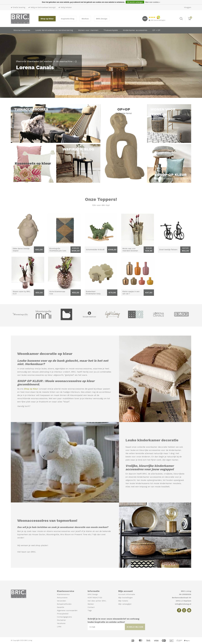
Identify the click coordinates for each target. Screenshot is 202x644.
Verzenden (61, 601)
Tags (90, 610)
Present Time (81, 535)
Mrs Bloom (66, 535)
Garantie (61, 607)
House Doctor (39, 535)
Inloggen (188, 7)
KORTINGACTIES (95, 598)
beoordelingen (157, 20)
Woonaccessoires (22, 30)
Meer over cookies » (153, 2)
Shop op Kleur (31, 389)
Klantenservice (63, 594)
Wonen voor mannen (88, 30)
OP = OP (156, 30)
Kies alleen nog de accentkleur (96, 392)
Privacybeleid (63, 614)
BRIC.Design (102, 19)
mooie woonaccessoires (80, 369)
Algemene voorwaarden (67, 610)
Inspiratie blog (68, 19)
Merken (85, 19)
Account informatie (127, 594)
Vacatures (61, 623)
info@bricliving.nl (183, 604)
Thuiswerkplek (111, 30)
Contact (91, 607)
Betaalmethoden (64, 604)
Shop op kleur (47, 19)
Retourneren (62, 598)
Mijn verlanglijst (125, 604)
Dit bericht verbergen (135, 2)
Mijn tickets (123, 601)
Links (59, 627)
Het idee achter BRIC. (97, 601)
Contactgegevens (64, 617)
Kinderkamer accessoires (135, 30)
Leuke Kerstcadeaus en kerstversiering (54, 30)
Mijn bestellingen (125, 598)
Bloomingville (53, 535)
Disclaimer (61, 620)
